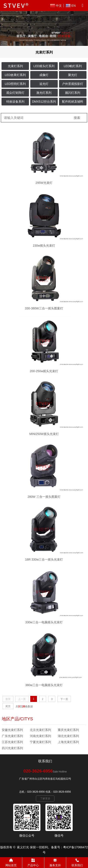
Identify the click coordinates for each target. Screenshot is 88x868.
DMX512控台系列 (44, 102)
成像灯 (44, 75)
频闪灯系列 (73, 93)
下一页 (64, 699)
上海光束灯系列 (68, 742)
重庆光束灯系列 (68, 730)
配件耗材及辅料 (73, 102)
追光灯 (44, 84)
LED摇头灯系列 (44, 66)
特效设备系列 (15, 102)
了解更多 (45, 798)
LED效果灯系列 (15, 75)
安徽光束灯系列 (12, 730)
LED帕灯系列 (73, 66)
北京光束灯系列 (40, 730)
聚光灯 (73, 75)
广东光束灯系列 (12, 736)
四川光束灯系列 (12, 748)
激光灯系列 (44, 93)
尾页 (8, 706)
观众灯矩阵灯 (15, 93)
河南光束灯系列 (40, 736)
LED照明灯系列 (15, 84)
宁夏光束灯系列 (40, 742)
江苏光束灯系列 (12, 742)
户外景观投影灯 (73, 84)
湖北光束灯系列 (68, 736)
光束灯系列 (15, 66)
